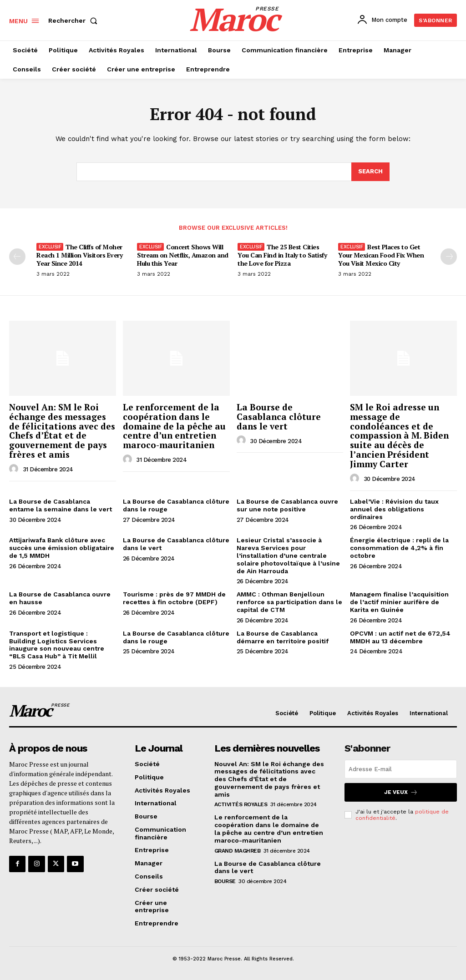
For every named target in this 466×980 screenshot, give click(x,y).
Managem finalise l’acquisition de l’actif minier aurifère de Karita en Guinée (399, 602)
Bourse (225, 881)
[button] (75, 20)
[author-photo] (15, 469)
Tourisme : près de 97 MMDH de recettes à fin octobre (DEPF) (174, 598)
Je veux (401, 792)
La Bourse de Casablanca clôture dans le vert (279, 417)
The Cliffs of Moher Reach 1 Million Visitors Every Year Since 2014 (79, 255)
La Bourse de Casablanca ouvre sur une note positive (287, 505)
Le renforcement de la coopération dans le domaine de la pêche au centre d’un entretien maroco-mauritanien (174, 426)
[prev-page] (17, 257)
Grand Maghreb (238, 851)
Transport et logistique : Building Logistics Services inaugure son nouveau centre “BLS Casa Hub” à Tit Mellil (57, 645)
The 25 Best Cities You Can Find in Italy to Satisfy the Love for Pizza (282, 255)
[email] (401, 769)
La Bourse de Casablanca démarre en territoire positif (283, 637)
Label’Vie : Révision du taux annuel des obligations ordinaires (394, 509)
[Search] (370, 172)
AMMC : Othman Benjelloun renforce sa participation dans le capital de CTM (289, 602)
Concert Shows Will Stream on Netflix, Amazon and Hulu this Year (183, 255)
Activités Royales (241, 804)
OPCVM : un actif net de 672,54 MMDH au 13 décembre (400, 637)
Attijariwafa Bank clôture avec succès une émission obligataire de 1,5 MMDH (62, 548)
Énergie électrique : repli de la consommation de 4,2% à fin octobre (399, 548)
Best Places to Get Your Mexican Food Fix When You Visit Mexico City (381, 255)
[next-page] (449, 257)
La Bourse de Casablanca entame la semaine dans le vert (61, 505)
